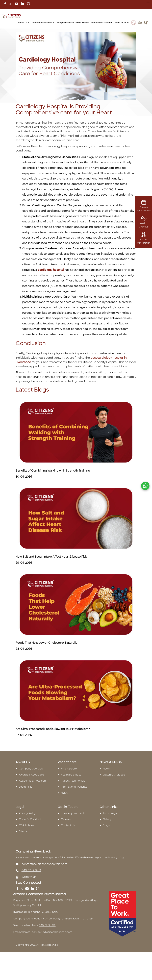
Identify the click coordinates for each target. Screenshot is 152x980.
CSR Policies (26, 825)
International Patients (102, 23)
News (106, 769)
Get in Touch (121, 23)
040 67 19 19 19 (31, 870)
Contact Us (68, 825)
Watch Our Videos (114, 775)
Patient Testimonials (73, 781)
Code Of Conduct (30, 819)
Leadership (26, 787)
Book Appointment (73, 813)
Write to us (29, 877)
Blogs (106, 825)
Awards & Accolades (31, 775)
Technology (110, 813)
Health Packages (71, 775)
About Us (24, 23)
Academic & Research (32, 781)
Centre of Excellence (43, 23)
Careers (66, 819)
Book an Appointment (144, 207)
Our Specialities (65, 23)
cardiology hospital (51, 270)
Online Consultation (144, 239)
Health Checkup (144, 223)
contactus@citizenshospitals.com (44, 864)
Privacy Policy (27, 813)
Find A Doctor (82, 23)
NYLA (64, 793)
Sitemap (24, 831)
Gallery (107, 819)
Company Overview (31, 769)
